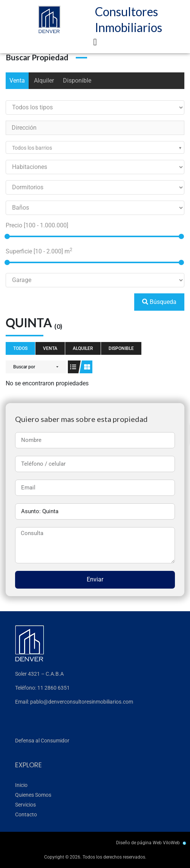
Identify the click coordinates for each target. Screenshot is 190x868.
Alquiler (44, 81)
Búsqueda (159, 302)
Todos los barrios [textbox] (32, 148)
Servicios (25, 805)
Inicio (21, 785)
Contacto (26, 814)
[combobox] (95, 147)
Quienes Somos (33, 795)
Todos (20, 348)
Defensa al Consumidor (42, 741)
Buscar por (24, 367)
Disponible (77, 81)
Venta (17, 81)
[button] (95, 42)
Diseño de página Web (139, 843)
